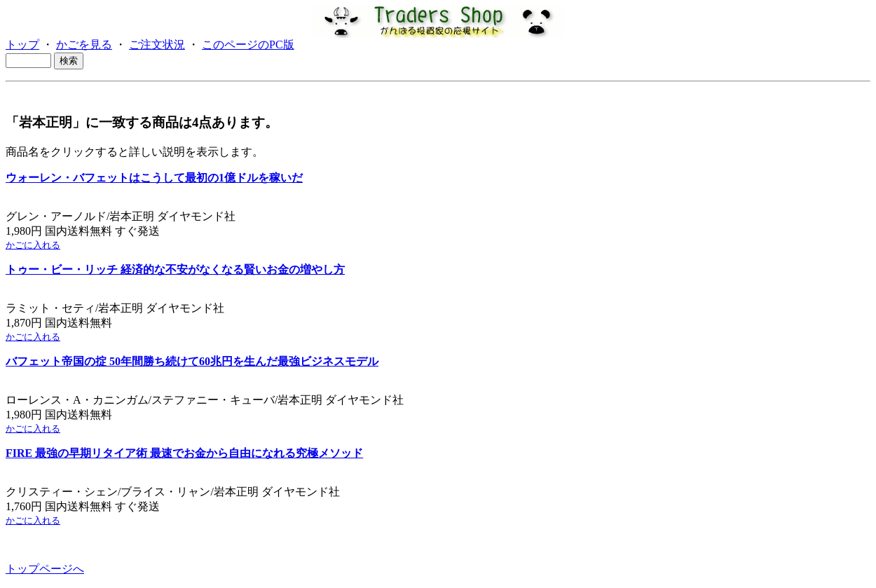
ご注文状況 (157, 45)
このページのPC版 (248, 45)
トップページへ (45, 569)
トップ (22, 45)
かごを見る (84, 45)
